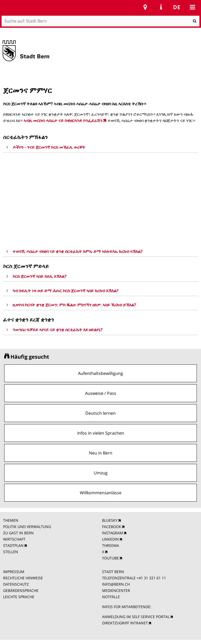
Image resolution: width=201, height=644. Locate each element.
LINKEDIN (110, 539)
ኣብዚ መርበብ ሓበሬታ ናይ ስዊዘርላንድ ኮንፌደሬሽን (63, 120)
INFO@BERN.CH (116, 584)
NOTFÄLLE (111, 597)
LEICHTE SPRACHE (19, 597)
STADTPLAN (13, 545)
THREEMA (111, 545)
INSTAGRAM (113, 533)
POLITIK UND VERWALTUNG (27, 527)
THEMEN (11, 520)
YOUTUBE (110, 558)
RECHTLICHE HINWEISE (23, 578)
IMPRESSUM (14, 572)
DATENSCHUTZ (16, 584)
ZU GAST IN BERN (18, 533)
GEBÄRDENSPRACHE (21, 590)
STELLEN (11, 552)
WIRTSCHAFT (14, 539)
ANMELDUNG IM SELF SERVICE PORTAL (136, 617)
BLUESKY (110, 520)
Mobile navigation (192, 7)
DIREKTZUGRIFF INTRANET (125, 623)
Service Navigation (161, 7)
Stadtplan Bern (145, 7)
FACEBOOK (112, 527)
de (177, 7)
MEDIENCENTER (116, 590)
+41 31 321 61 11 (151, 578)
